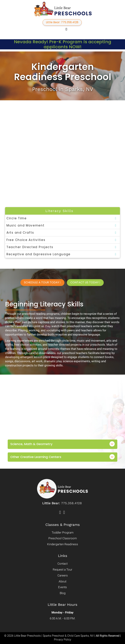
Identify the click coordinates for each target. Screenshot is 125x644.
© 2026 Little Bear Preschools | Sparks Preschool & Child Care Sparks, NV (49, 636)
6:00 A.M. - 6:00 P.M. (63, 618)
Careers (63, 575)
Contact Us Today (85, 282)
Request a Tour (62, 569)
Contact (62, 563)
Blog (63, 593)
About (62, 581)
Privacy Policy (63, 639)
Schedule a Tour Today (42, 282)
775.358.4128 (71, 503)
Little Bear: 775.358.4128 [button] (62, 22)
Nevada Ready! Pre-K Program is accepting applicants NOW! (63, 44)
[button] (61, 29)
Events (62, 587)
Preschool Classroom (63, 538)
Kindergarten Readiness (63, 544)
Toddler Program (63, 532)
